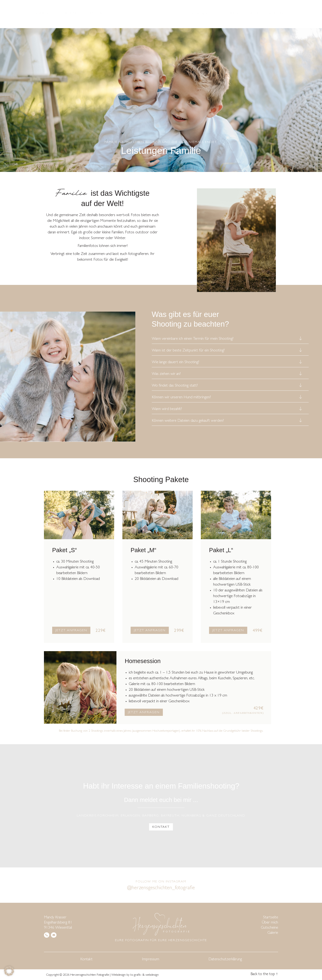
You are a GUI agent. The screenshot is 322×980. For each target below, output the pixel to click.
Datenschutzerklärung (225, 960)
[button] (9, 971)
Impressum (151, 960)
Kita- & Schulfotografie (216, 14)
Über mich (72, 14)
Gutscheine (269, 928)
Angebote (102, 14)
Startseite (46, 14)
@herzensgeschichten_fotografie (161, 888)
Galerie (255, 14)
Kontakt (278, 14)
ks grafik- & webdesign (145, 975)
